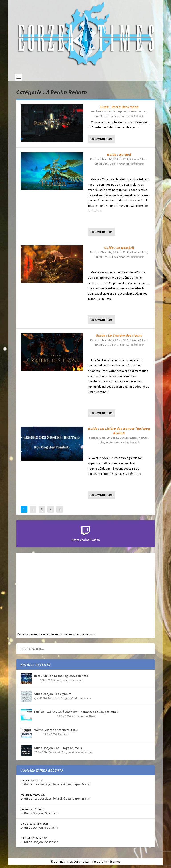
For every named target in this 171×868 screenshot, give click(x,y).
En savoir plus (102, 139)
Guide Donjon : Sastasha (41, 813)
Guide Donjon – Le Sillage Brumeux (58, 748)
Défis (106, 116)
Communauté (74, 680)
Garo (103, 438)
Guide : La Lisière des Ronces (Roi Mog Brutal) (119, 431)
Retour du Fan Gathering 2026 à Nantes (61, 676)
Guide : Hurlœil (119, 154)
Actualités (59, 680)
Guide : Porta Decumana (119, 107)
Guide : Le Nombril (119, 248)
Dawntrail (54, 698)
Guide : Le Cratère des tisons (119, 335)
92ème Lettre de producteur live (56, 730)
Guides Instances (119, 116)
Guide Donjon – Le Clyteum (53, 694)
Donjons (65, 698)
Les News (90, 716)
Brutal (98, 116)
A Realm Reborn (138, 111)
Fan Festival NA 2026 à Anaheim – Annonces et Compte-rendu (76, 712)
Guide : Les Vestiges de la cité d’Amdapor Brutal (57, 784)
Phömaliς (107, 111)
